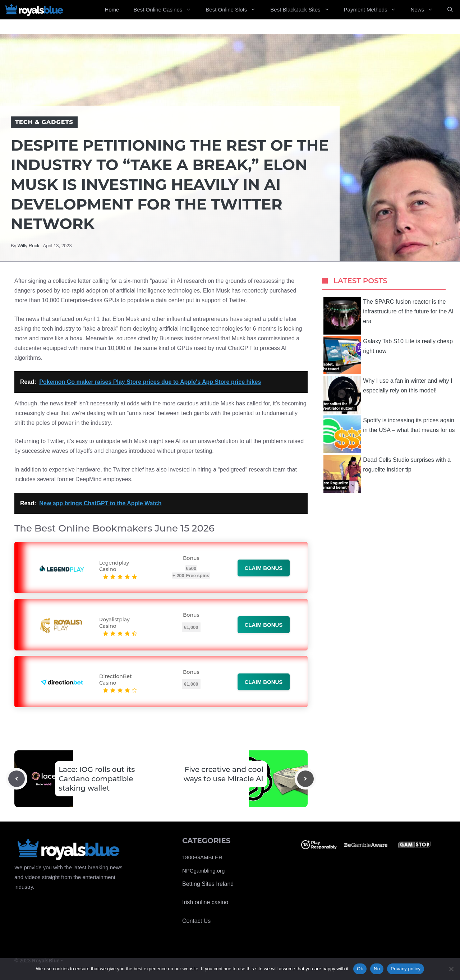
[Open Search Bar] (450, 10)
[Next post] (305, 779)
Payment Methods (374, 10)
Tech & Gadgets (44, 122)
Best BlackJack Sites (303, 10)
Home (112, 10)
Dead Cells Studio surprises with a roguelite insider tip (387, 474)
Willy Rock (29, 246)
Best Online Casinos (166, 10)
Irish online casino (205, 902)
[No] (451, 969)
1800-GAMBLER (202, 857)
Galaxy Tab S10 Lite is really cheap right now (388, 355)
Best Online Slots (234, 10)
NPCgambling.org (203, 871)
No (377, 969)
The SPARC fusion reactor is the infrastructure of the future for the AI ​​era (389, 316)
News (425, 10)
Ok (360, 969)
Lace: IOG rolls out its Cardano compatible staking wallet (97, 779)
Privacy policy (406, 969)
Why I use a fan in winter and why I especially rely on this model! (388, 395)
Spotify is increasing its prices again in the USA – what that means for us (389, 434)
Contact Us (196, 921)
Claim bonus (264, 568)
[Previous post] (17, 779)
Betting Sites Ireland (208, 884)
